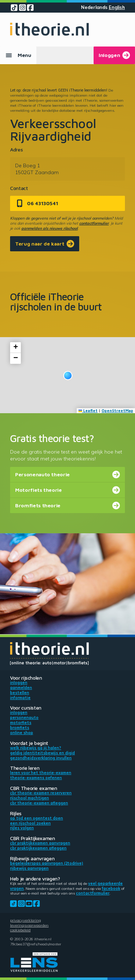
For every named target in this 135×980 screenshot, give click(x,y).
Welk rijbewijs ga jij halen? (36, 748)
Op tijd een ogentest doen (37, 818)
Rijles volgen (22, 828)
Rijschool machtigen (30, 798)
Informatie (20, 698)
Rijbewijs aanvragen (29, 868)
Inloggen (19, 683)
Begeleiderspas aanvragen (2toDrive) (47, 863)
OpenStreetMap (117, 411)
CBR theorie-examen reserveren (41, 793)
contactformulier (94, 223)
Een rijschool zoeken (30, 823)
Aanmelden (21, 688)
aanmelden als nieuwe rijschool (49, 228)
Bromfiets (20, 728)
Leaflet (88, 411)
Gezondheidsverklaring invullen (41, 758)
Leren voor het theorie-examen (41, 773)
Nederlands (94, 7)
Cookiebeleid (20, 930)
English (117, 7)
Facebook (111, 888)
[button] (68, 376)
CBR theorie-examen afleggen (39, 803)
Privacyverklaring (26, 920)
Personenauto (24, 718)
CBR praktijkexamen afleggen (38, 848)
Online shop (22, 733)
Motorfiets (21, 723)
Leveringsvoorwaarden (29, 925)
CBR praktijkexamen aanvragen (40, 843)
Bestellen (20, 693)
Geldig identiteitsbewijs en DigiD (42, 753)
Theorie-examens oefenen (36, 778)
